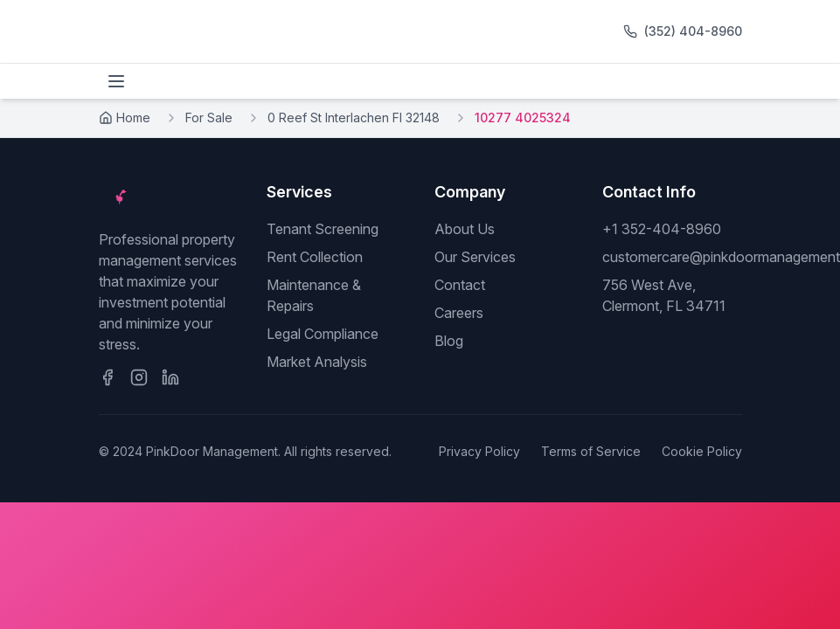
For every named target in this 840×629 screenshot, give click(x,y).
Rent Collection (315, 257)
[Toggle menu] (116, 81)
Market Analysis (317, 362)
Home (125, 118)
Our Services (475, 257)
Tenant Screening (323, 229)
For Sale (209, 118)
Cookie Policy (702, 451)
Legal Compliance (323, 334)
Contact (460, 285)
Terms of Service (591, 451)
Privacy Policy (479, 451)
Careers (459, 313)
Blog (449, 341)
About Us (465, 229)
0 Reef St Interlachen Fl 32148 (354, 118)
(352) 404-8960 (693, 31)
